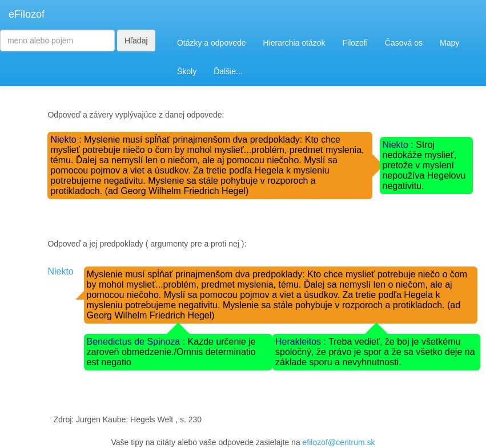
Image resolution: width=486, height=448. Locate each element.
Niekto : (67, 140)
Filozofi (355, 43)
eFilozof (27, 14)
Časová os (404, 43)
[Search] (57, 41)
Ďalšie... (228, 71)
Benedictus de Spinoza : (137, 342)
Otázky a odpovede (212, 43)
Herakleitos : (302, 342)
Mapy (449, 43)
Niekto (60, 271)
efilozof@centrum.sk (339, 442)
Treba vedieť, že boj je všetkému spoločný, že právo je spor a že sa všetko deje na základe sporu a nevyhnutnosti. (375, 352)
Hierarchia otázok (294, 43)
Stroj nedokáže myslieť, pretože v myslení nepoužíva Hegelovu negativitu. (424, 165)
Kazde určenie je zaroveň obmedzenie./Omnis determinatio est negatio (171, 352)
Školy (187, 71)
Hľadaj (136, 41)
